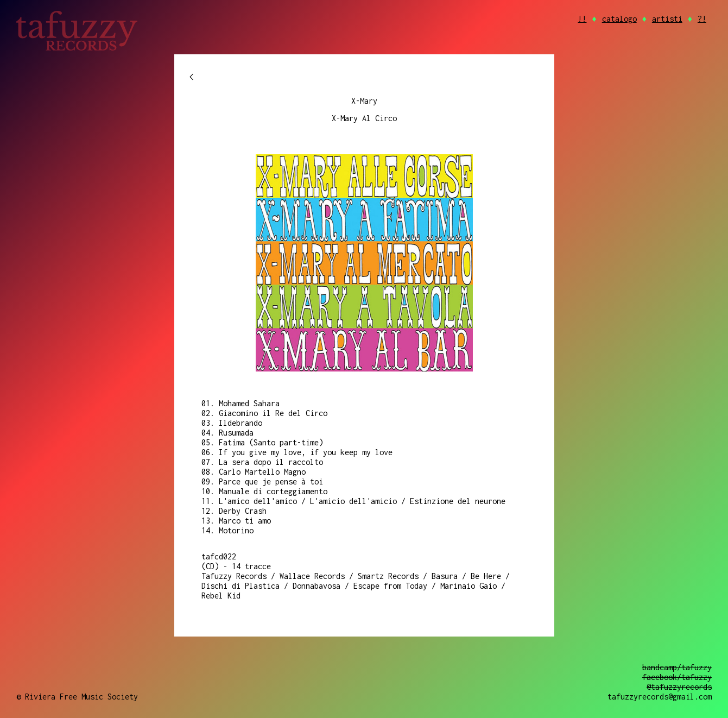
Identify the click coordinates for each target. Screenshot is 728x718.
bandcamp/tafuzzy (677, 667)
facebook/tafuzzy (677, 677)
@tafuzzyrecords (679, 687)
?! (702, 19)
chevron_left (192, 77)
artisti (667, 19)
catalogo (619, 19)
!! (582, 19)
